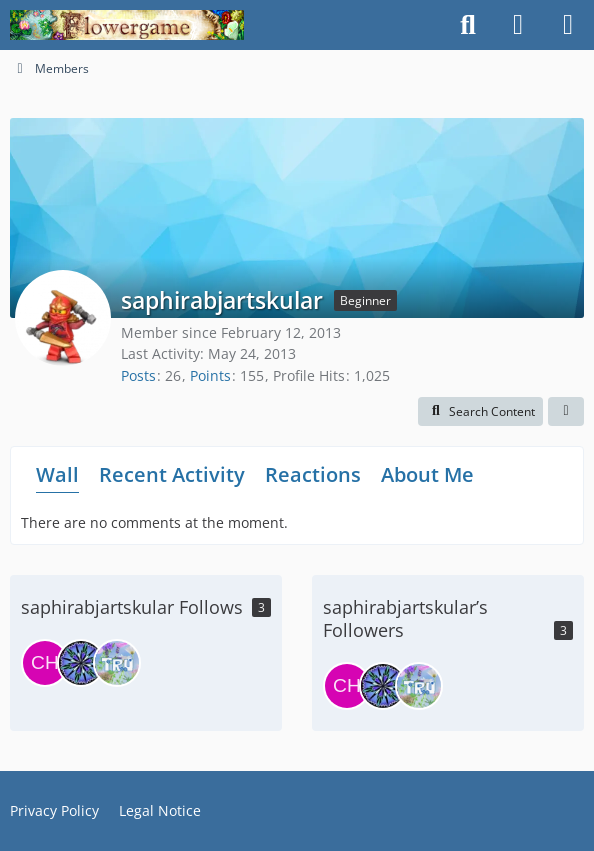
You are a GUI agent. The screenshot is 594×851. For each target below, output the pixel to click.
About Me (427, 474)
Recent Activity (172, 474)
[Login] (518, 25)
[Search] (468, 25)
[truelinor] (117, 663)
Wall (57, 474)
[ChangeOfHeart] (45, 663)
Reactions (313, 474)
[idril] (81, 663)
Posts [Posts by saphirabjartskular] (138, 375)
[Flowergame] (127, 25)
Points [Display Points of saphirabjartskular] (210, 375)
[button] (480, 412)
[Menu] (568, 25)
